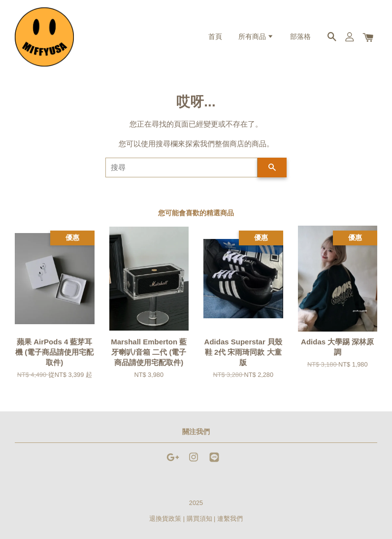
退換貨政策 (165, 519)
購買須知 (199, 519)
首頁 (215, 37)
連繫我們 (230, 519)
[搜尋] (181, 168)
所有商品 (256, 37)
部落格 (300, 37)
